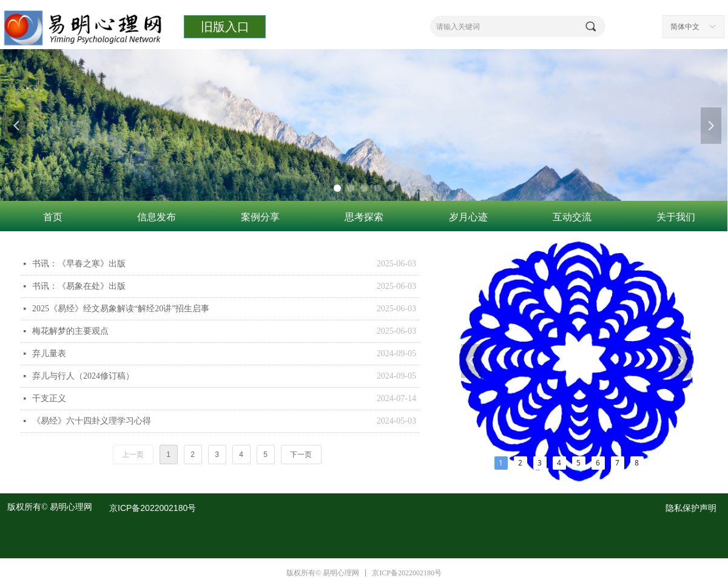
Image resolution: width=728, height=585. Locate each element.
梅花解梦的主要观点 (70, 331)
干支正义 (49, 398)
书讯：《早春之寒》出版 (79, 264)
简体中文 (685, 27)
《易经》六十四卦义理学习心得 (92, 421)
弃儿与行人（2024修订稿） (83, 376)
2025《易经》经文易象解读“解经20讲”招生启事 (121, 309)
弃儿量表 (49, 353)
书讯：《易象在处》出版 (79, 286)
